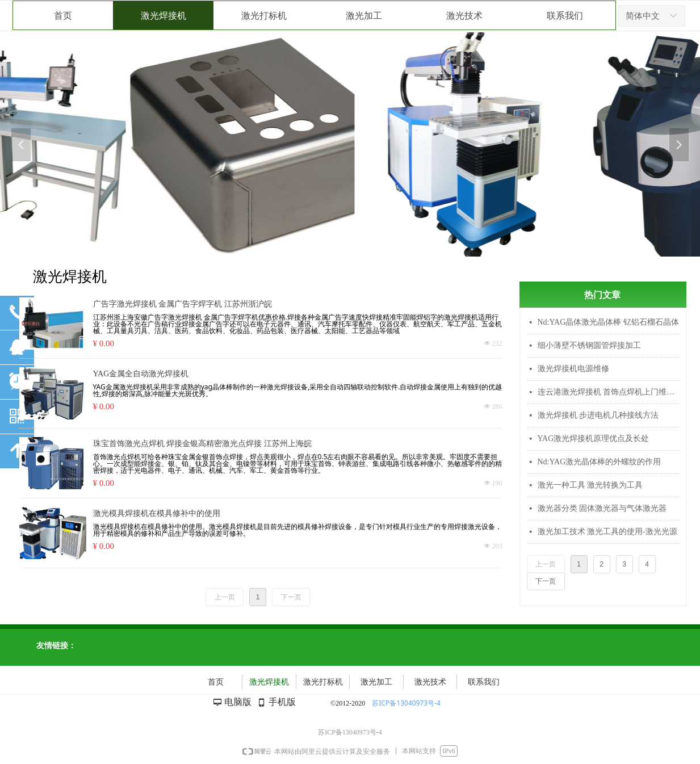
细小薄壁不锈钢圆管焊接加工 (589, 345)
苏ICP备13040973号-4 (406, 703)
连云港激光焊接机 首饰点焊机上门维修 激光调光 (609, 392)
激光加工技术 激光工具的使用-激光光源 (607, 532)
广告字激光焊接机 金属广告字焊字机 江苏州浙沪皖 (183, 304)
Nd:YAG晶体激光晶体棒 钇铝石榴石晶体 (608, 322)
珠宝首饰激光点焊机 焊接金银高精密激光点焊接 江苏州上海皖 (202, 444)
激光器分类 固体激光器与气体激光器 (602, 508)
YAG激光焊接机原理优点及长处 (594, 438)
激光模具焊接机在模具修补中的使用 (157, 513)
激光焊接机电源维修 (573, 369)
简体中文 (643, 16)
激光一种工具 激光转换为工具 (590, 485)
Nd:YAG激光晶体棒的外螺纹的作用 (600, 462)
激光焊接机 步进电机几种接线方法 (598, 415)
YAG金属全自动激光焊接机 (141, 374)
